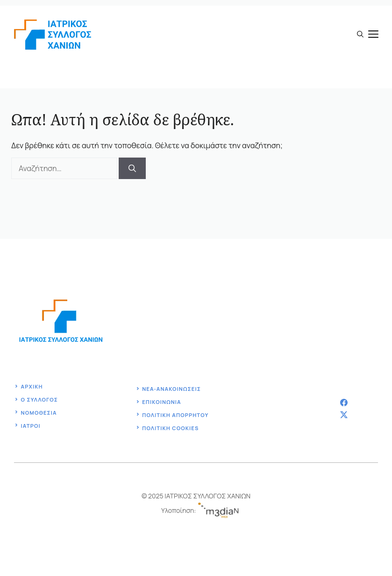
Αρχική (32, 386)
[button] (360, 34)
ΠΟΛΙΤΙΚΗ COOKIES (170, 428)
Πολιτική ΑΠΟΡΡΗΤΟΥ (175, 415)
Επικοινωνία (162, 402)
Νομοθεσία (39, 413)
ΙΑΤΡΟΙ (31, 426)
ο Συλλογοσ (39, 400)
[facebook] (344, 403)
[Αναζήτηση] (132, 168)
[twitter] (344, 415)
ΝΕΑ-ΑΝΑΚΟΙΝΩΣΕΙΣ (171, 389)
